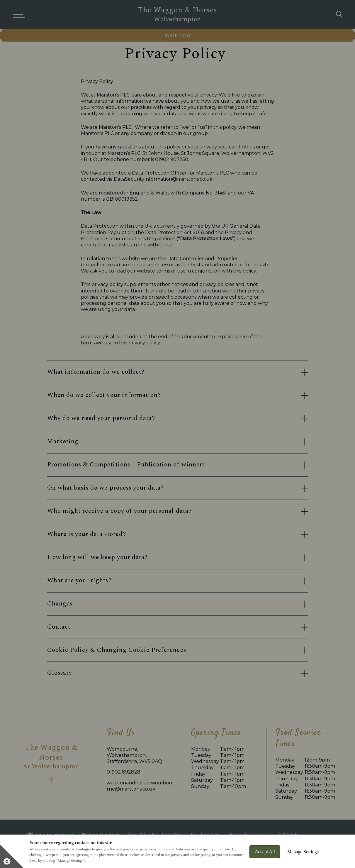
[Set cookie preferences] (12, 856)
